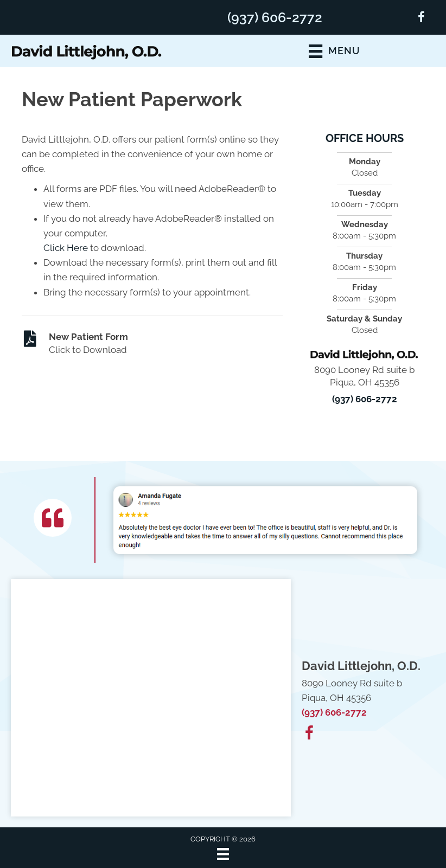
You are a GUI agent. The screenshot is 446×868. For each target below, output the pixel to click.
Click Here (66, 248)
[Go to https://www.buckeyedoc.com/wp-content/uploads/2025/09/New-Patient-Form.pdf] (152, 344)
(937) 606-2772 (275, 17)
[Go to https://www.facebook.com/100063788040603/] (421, 19)
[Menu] (223, 854)
